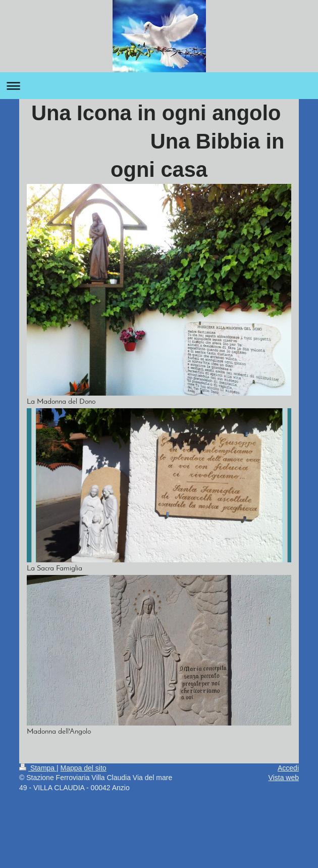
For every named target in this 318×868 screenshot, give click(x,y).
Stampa (38, 768)
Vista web (284, 778)
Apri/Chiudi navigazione (159, 86)
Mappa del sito (84, 768)
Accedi (288, 768)
